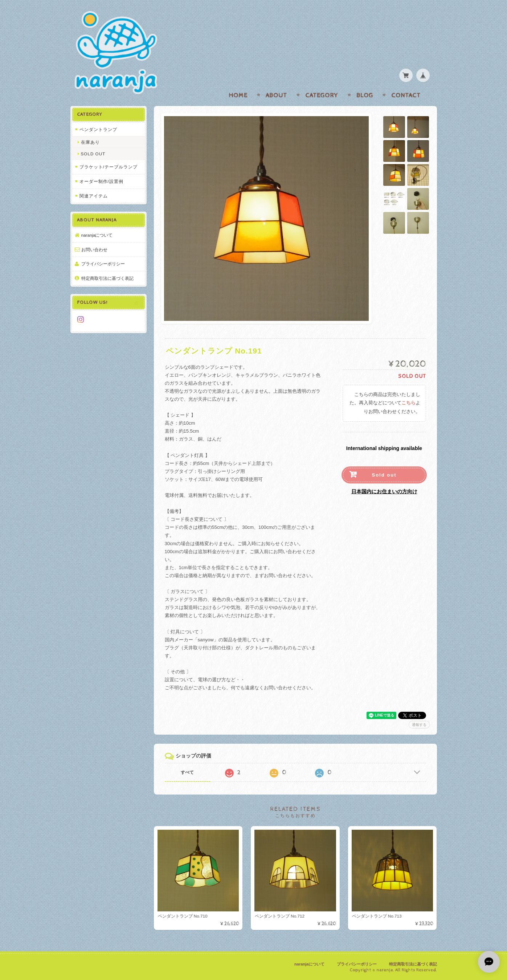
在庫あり (90, 142)
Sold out (384, 475)
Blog (365, 95)
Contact (406, 95)
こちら (408, 403)
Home (238, 95)
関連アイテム (94, 196)
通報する (419, 725)
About (276, 95)
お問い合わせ (94, 250)
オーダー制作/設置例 (101, 181)
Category (322, 95)
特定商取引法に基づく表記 (107, 278)
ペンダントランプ (98, 129)
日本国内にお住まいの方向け (384, 491)
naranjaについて (97, 235)
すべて (187, 772)
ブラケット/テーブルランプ (109, 167)
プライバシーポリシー (103, 264)
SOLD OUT (93, 154)
